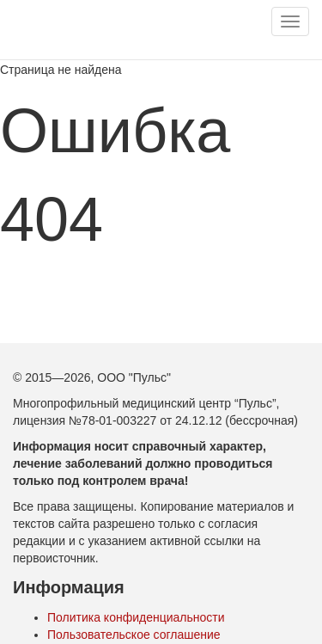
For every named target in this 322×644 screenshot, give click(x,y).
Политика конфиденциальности (136, 617)
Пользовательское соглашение (134, 635)
